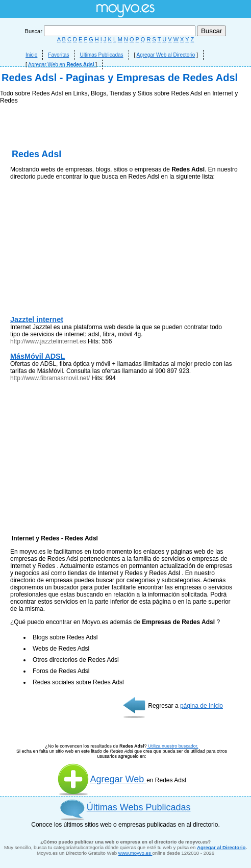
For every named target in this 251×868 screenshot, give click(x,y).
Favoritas (58, 55)
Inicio (31, 55)
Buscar (111, 31)
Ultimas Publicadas (101, 55)
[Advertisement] (125, 173)
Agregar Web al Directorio (166, 55)
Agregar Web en (62, 65)
